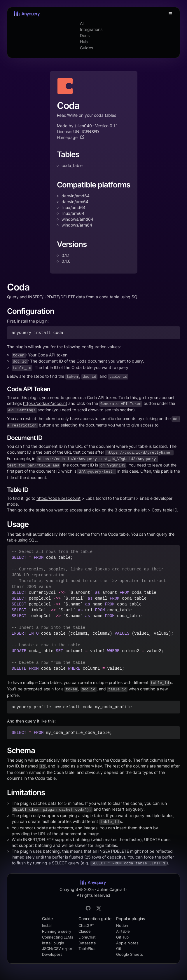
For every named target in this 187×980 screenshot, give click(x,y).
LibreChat (87, 937)
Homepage (71, 137)
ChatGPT (86, 925)
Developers (52, 954)
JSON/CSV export (58, 948)
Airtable (123, 931)
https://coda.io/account (45, 403)
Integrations (91, 29)
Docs (85, 35)
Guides (86, 48)
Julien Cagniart (111, 889)
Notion (122, 925)
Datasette (87, 943)
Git (119, 948)
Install (47, 925)
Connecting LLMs (58, 937)
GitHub (122, 937)
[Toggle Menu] (170, 14)
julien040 (83, 126)
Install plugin (53, 943)
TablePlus (87, 948)
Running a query (57, 931)
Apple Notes (127, 943)
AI (82, 23)
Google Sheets (129, 954)
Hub (84, 42)
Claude (85, 931)
